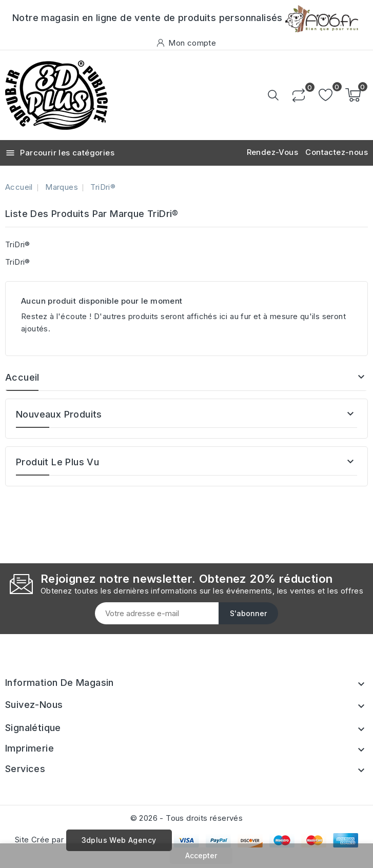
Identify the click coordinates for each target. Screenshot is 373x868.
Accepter (201, 855)
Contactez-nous (337, 152)
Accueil (22, 377)
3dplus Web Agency (119, 840)
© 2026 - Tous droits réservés (187, 818)
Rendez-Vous (272, 152)
